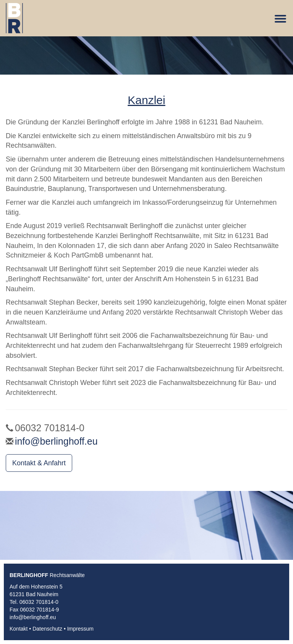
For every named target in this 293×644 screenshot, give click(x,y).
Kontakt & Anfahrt (39, 463)
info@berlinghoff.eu (56, 441)
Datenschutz (47, 629)
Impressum (80, 629)
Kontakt (19, 629)
